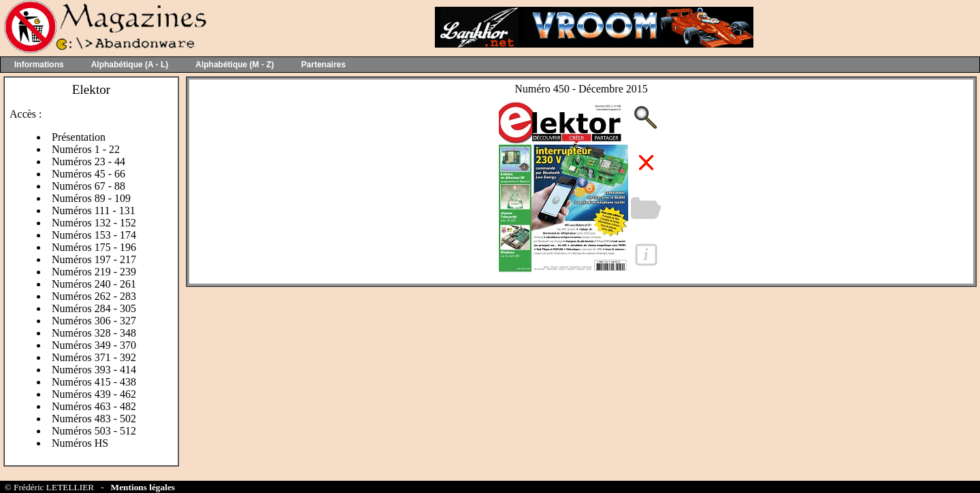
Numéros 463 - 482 (94, 406)
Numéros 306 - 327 (94, 321)
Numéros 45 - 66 (88, 174)
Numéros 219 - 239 (94, 272)
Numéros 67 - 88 (88, 186)
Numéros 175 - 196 (94, 247)
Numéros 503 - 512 (94, 431)
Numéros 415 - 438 (94, 382)
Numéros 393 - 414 (94, 370)
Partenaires (324, 65)
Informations (39, 65)
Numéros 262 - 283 (94, 296)
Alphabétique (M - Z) (234, 65)
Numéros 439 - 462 (94, 394)
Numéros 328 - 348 (94, 333)
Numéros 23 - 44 (88, 161)
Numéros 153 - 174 (94, 235)
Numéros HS (80, 443)
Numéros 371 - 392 (94, 357)
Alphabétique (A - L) (130, 65)
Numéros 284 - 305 (94, 308)
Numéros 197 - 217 (94, 259)
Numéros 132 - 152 (94, 223)
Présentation (79, 137)
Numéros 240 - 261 (94, 284)
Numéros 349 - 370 (94, 345)
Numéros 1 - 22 (86, 149)
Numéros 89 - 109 (91, 198)
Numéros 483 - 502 (94, 419)
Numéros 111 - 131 (94, 210)
